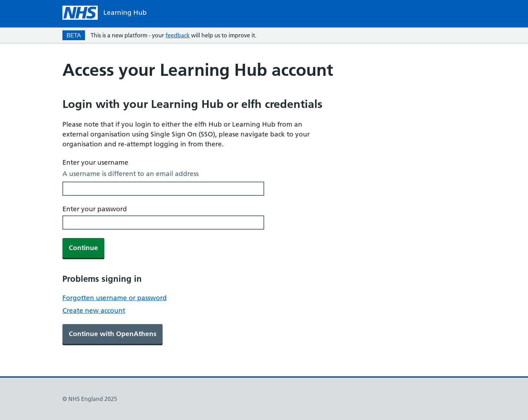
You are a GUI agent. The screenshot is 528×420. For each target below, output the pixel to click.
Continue (83, 248)
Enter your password (95, 209)
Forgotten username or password (115, 298)
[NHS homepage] (105, 13)
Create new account (94, 311)
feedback (178, 35)
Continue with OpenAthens (113, 334)
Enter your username (95, 162)
